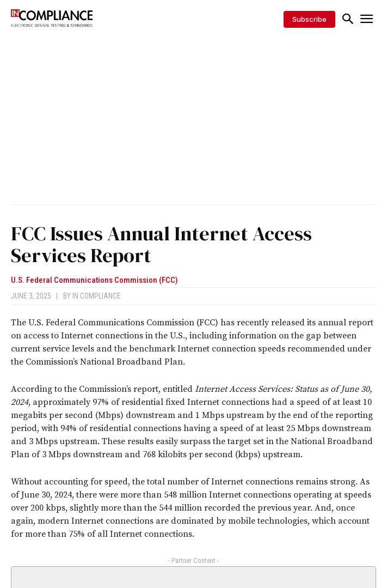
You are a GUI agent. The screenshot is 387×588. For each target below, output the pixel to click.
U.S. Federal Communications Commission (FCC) (94, 280)
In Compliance (97, 296)
